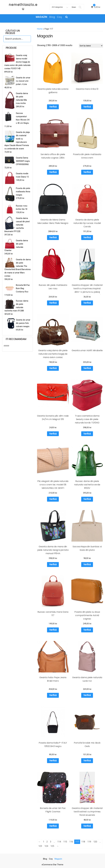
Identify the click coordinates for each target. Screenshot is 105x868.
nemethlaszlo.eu (23, 7)
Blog (52, 17)
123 (40, 846)
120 (95, 842)
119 (89, 842)
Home (40, 29)
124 (46, 846)
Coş (59, 17)
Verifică (53, 107)
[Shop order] (91, 46)
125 (52, 846)
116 (71, 842)
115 (65, 842)
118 (83, 842)
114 (59, 842)
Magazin (41, 17)
